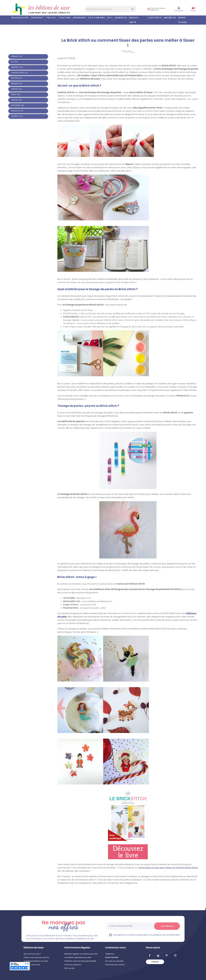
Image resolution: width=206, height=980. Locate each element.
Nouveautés (20, 18)
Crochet (37, 18)
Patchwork (97, 18)
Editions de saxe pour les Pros (36, 957)
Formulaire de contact (115, 965)
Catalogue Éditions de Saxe (36, 961)
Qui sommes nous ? (32, 954)
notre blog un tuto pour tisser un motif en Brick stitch (168, 868)
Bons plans (183, 20)
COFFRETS (155, 18)
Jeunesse (121, 18)
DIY (110, 18)
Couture (65, 18)
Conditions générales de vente (78, 957)
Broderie (80, 18)
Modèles (170, 18)
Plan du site (69, 968)
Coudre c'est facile (32, 965)
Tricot (51, 18)
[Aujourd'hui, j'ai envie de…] (111, 9)
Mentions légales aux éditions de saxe (81, 954)
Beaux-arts (134, 20)
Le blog (155, 962)
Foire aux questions (73, 965)
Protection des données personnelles (80, 961)
